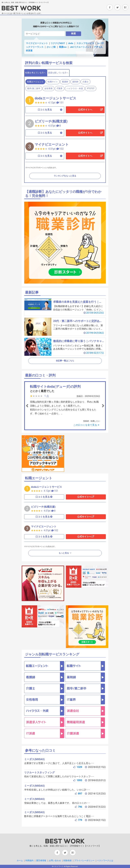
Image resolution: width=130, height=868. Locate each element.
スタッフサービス (85, 43)
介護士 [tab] (85, 82)
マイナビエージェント (37, 43)
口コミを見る (45, 110)
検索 (73, 33)
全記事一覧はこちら (65, 361)
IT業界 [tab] (60, 89)
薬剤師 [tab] (75, 82)
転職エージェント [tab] (35, 82)
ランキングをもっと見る (65, 176)
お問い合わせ (55, 861)
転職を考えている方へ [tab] (36, 73)
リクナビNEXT (58, 43)
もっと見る (64, 553)
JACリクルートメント (81, 47)
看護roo (63, 47)
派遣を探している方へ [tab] (58, 73)
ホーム (20, 861)
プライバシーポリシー (84, 861)
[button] (31, 406)
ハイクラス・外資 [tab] (75, 89)
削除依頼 (68, 861)
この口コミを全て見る (87, 425)
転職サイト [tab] (53, 82)
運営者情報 (41, 861)
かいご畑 (51, 47)
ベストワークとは (105, 861)
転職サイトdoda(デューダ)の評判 (55, 387)
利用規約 (29, 861)
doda (71, 43)
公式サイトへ (85, 110)
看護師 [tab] (65, 82)
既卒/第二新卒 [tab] (34, 89)
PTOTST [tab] (91, 89)
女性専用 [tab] (48, 89)
